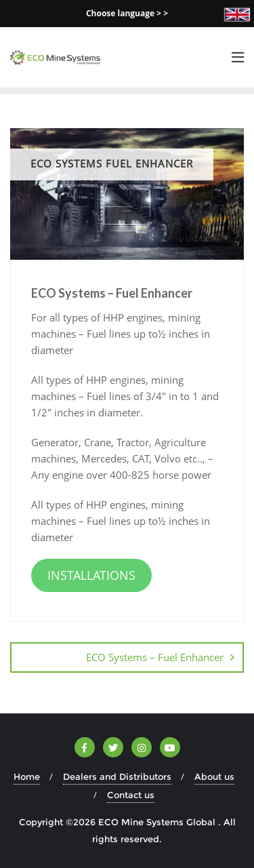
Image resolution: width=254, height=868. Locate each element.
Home (27, 776)
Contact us (131, 795)
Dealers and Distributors (117, 776)
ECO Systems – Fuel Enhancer (155, 657)
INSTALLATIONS (91, 575)
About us (214, 776)
